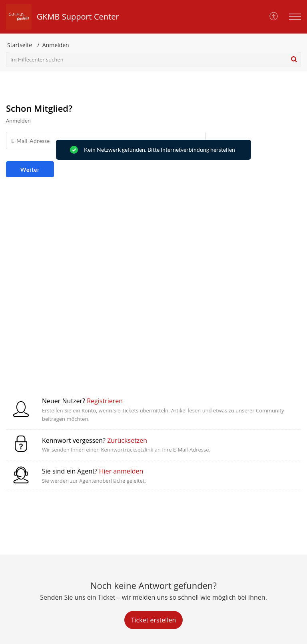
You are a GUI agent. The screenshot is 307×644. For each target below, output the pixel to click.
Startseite (20, 45)
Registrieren (105, 401)
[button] (274, 17)
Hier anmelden (121, 471)
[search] (153, 59)
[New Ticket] (153, 620)
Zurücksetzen (127, 440)
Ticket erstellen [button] (153, 620)
